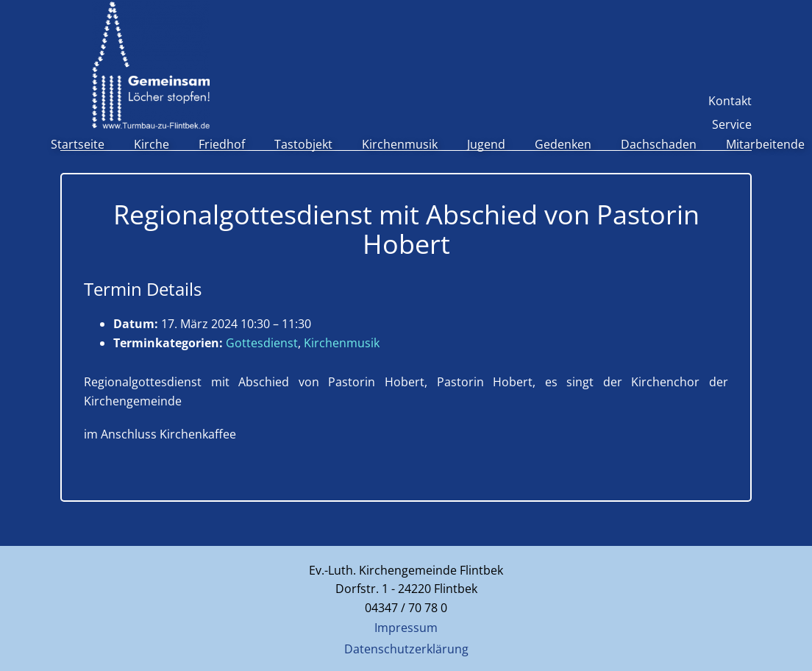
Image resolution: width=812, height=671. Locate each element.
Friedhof (222, 144)
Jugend (486, 144)
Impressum (406, 628)
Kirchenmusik (400, 144)
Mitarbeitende (765, 144)
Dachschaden (659, 144)
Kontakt (730, 101)
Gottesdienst (262, 343)
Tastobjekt (303, 144)
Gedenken (563, 144)
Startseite (78, 144)
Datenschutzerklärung (406, 649)
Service (732, 124)
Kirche (152, 144)
